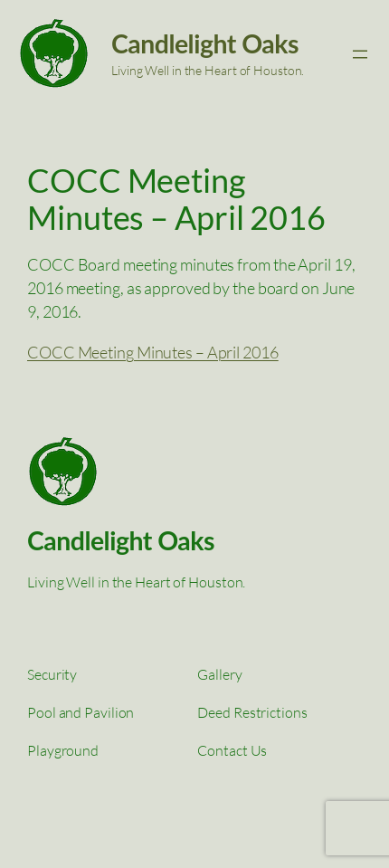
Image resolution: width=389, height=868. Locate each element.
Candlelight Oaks (205, 43)
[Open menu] (360, 54)
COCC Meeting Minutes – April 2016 (153, 352)
